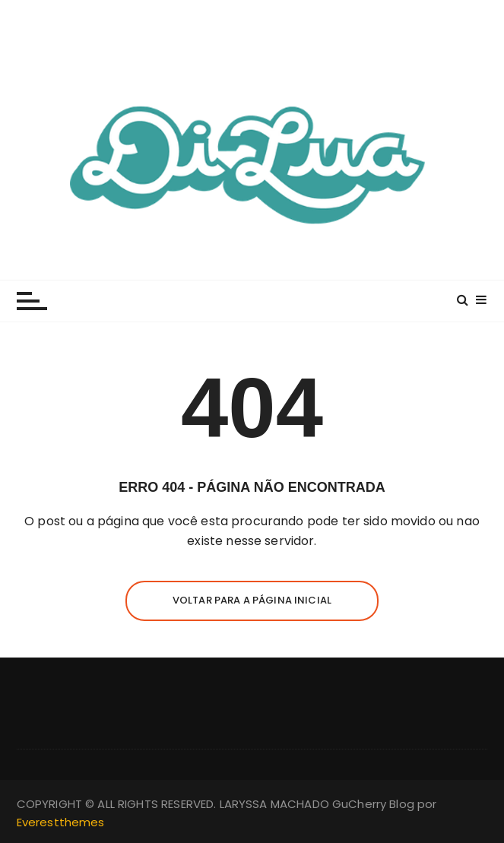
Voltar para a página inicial (252, 600)
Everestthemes (61, 822)
